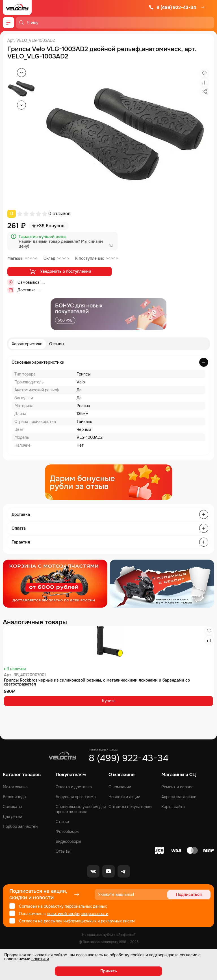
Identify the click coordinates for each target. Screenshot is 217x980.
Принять (109, 971)
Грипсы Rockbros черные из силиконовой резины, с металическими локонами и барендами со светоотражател (97, 682)
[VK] (93, 871)
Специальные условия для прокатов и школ (81, 809)
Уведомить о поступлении (60, 271)
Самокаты (12, 807)
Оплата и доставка (74, 787)
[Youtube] (108, 871)
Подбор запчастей (20, 826)
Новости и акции (124, 797)
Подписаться (189, 894)
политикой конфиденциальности (78, 914)
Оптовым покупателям (130, 807)
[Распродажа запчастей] (55, 584)
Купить (109, 701)
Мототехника (15, 787)
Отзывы (57, 344)
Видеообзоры (68, 841)
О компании (120, 787)
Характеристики (27, 344)
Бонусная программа (76, 797)
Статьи (62, 822)
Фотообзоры (68, 831)
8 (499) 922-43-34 (172, 7)
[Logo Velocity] (17, 7)
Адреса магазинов (179, 797)
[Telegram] (124, 871)
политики (40, 959)
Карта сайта (173, 807)
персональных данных (86, 906)
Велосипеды (15, 797)
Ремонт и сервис (177, 787)
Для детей (12, 817)
